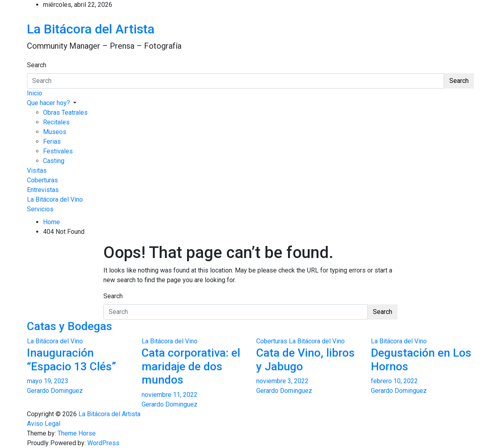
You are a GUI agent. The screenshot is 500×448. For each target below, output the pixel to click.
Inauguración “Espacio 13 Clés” (72, 360)
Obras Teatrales (65, 113)
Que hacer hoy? (48, 103)
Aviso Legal (44, 424)
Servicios (40, 209)
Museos (55, 132)
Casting (54, 161)
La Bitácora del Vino (55, 199)
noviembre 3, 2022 (282, 381)
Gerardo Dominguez (55, 391)
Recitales (56, 122)
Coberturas (42, 180)
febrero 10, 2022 (394, 381)
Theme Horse (77, 433)
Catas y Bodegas (70, 326)
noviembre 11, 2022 (170, 395)
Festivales (58, 151)
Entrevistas (43, 190)
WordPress (103, 443)
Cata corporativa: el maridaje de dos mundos (191, 366)
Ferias (52, 141)
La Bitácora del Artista (91, 29)
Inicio (35, 93)
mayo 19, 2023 (48, 381)
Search (37, 65)
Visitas (37, 170)
